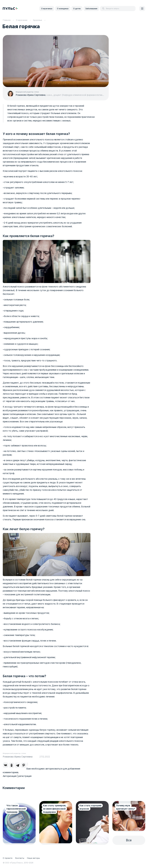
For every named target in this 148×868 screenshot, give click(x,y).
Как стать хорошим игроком (90, 807)
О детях (77, 9)
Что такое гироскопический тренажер (16, 809)
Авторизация (10, 776)
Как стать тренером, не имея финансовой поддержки (55, 809)
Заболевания (91, 9)
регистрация (25, 776)
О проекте (8, 858)
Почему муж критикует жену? (126, 807)
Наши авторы (33, 858)
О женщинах (63, 9)
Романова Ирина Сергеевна (31, 95)
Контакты (20, 858)
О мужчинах (47, 9)
